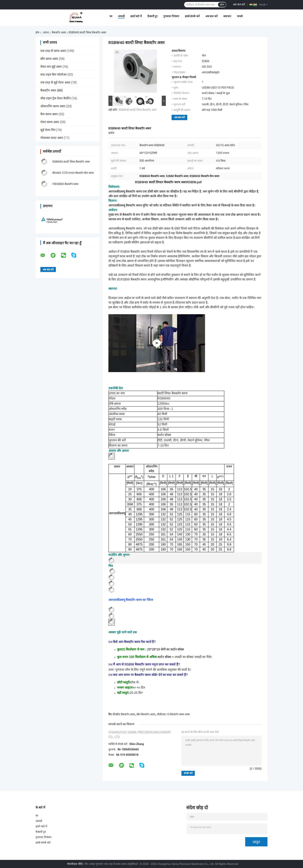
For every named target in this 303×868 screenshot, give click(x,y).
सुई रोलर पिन (48, 130)
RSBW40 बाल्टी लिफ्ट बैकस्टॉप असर (71, 162)
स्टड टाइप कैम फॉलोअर (54, 75)
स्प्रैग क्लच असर (49, 59)
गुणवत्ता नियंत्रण (171, 16)
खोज (222, 5)
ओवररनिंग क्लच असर (53, 106)
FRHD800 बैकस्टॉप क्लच (65, 184)
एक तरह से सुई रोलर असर (55, 82)
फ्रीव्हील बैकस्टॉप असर (124, 714)
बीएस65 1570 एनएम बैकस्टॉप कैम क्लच (73, 173)
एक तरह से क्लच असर (53, 51)
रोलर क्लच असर (50, 122)
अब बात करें (239, 4)
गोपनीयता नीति (75, 864)
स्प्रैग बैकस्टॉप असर (146, 714)
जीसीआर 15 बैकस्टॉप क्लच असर (173, 714)
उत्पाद (46, 32)
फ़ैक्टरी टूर (152, 16)
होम (37, 32)
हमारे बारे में (136, 16)
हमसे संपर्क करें (192, 16)
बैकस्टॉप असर (59, 32)
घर (111, 16)
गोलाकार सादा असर (52, 138)
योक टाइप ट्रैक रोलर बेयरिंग (56, 98)
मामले (240, 16)
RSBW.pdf (194, 182)
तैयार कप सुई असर (51, 67)
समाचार (227, 16)
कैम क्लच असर (49, 114)
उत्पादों (121, 16)
